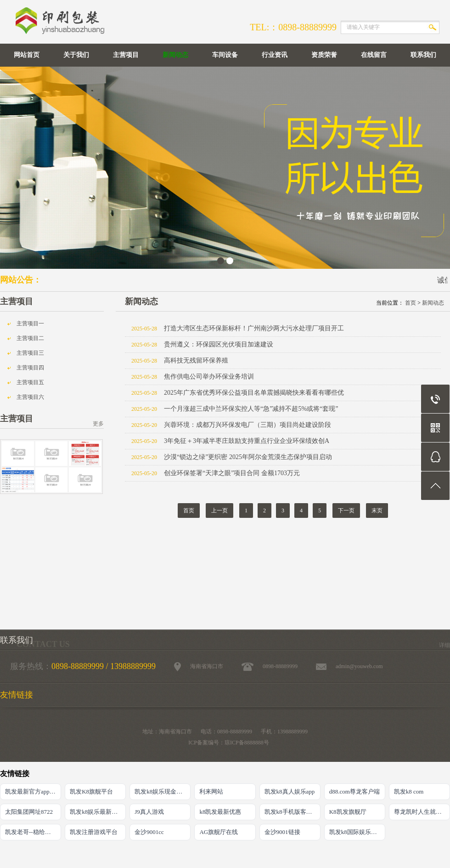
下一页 (346, 511)
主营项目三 (30, 353)
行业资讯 (275, 55)
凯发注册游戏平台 (94, 832)
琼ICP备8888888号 (247, 743)
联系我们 (423, 55)
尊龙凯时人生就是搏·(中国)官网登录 (422, 812)
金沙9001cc (149, 832)
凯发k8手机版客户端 (291, 812)
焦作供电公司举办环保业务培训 (209, 377)
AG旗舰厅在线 (219, 832)
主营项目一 (30, 323)
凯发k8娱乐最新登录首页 (98, 812)
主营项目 (126, 55)
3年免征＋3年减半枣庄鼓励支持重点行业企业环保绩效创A (247, 441)
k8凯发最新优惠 (220, 812)
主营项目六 (30, 397)
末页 (377, 511)
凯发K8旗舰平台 (91, 791)
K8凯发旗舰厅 (348, 812)
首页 (411, 303)
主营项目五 (30, 382)
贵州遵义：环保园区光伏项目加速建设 (219, 344)
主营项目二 (30, 338)
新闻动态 (175, 55)
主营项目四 (30, 368)
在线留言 (374, 55)
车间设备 (225, 55)
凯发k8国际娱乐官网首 (357, 832)
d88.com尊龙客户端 (354, 791)
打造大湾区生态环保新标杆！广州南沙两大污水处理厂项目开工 (254, 328)
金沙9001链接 (282, 832)
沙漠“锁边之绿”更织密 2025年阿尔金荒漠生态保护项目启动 (248, 457)
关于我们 (76, 55)
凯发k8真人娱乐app (290, 791)
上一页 (219, 511)
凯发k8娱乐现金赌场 (161, 791)
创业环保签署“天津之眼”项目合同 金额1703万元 (232, 473)
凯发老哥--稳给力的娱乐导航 (33, 832)
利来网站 (211, 791)
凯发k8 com (409, 791)
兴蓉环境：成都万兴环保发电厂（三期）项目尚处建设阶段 (247, 425)
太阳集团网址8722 (29, 812)
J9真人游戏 (149, 812)
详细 (444, 645)
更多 (98, 424)
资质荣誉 (324, 55)
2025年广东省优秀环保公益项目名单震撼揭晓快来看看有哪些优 (254, 393)
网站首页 (27, 55)
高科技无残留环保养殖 (196, 360)
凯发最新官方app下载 (33, 791)
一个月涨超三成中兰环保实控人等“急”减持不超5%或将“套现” (251, 409)
